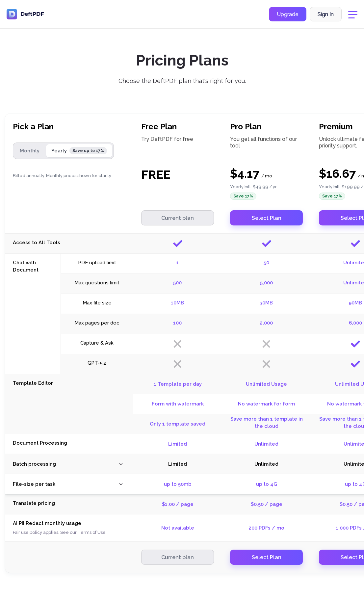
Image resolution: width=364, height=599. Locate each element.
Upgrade (288, 14)
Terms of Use (92, 532)
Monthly (30, 151)
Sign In (326, 14)
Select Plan (267, 218)
